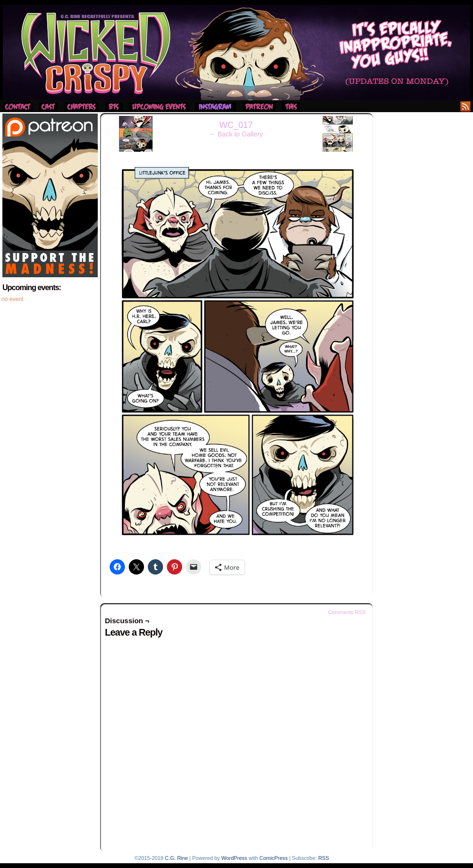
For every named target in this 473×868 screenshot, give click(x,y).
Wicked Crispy (236, 52)
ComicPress (273, 858)
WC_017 (236, 125)
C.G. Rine (176, 858)
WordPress (234, 858)
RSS (466, 106)
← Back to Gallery (236, 134)
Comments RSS (347, 612)
